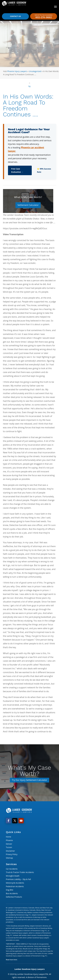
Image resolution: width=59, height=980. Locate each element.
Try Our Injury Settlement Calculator (30, 780)
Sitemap (9, 858)
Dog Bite (10, 890)
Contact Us (15, 16)
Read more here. (12, 960)
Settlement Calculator (28, 205)
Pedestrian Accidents (15, 886)
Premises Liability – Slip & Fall (18, 879)
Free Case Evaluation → (17, 170)
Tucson (9, 847)
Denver (9, 844)
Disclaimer (10, 851)
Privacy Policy (12, 854)
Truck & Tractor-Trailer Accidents (20, 872)
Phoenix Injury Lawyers (17, 71)
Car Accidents (12, 869)
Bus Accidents (12, 893)
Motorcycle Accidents (15, 883)
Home (9, 837)
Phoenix (9, 840)
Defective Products (14, 897)
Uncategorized (35, 71)
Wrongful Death (13, 876)
